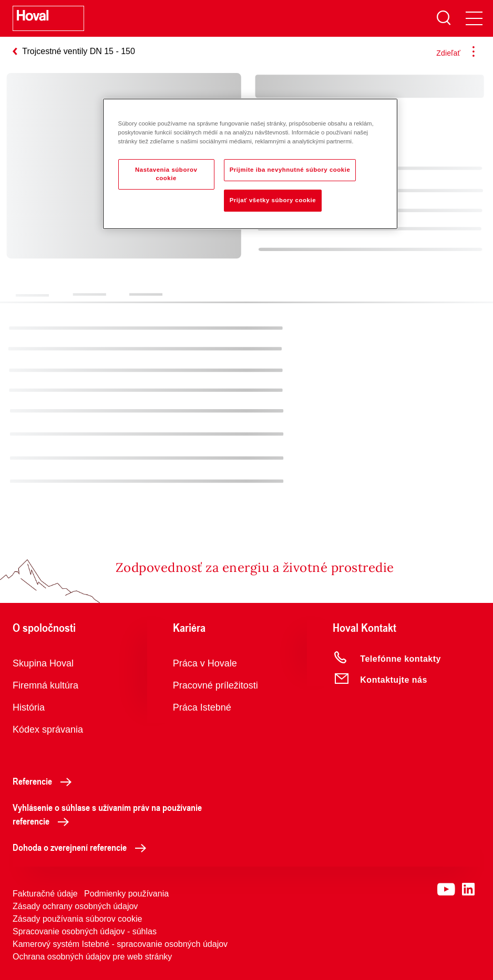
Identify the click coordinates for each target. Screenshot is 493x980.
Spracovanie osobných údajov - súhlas (85, 931)
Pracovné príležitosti (215, 685)
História (29, 707)
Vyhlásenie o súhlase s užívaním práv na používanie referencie (107, 814)
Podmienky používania (126, 894)
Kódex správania (48, 729)
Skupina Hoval (43, 663)
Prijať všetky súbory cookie (273, 200)
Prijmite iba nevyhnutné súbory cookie (290, 170)
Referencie (45, 781)
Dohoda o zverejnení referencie (82, 847)
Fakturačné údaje (45, 894)
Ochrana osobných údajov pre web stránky (92, 957)
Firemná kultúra (45, 685)
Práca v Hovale (205, 663)
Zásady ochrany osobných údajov (75, 906)
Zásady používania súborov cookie (77, 919)
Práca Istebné (202, 707)
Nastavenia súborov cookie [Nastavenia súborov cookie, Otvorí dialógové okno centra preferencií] (166, 174)
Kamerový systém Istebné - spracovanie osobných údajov (120, 944)
